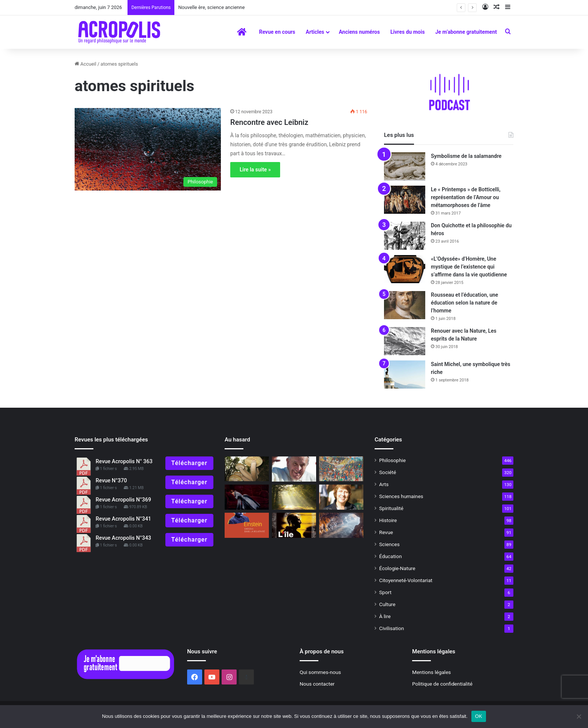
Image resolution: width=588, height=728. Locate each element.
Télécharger (189, 463)
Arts (384, 484)
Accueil (85, 64)
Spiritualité (391, 508)
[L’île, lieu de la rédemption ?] (294, 525)
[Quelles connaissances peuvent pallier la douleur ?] (247, 497)
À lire (385, 616)
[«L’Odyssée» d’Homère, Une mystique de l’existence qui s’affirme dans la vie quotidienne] (405, 269)
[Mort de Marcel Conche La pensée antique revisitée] (294, 497)
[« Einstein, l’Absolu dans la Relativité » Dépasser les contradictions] (247, 525)
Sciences (389, 544)
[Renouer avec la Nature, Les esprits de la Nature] (405, 341)
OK (479, 716)
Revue (386, 532)
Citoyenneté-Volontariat (406, 580)
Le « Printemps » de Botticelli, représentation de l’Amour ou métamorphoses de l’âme (466, 197)
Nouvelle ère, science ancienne (211, 7)
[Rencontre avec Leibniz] (148, 149)
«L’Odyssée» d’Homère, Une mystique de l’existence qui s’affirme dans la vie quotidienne (469, 267)
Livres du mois (408, 32)
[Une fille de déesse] (341, 497)
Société (388, 472)
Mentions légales (431, 672)
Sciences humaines (401, 496)
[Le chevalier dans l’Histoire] (341, 469)
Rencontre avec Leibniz (269, 122)
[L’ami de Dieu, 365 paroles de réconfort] (294, 469)
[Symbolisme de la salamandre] (405, 166)
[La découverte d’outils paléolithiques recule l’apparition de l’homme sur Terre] (341, 525)
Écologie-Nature (397, 568)
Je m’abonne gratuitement (466, 32)
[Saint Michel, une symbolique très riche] (405, 375)
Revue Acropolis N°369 (123, 500)
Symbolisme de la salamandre (466, 156)
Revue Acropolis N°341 (123, 519)
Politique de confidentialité (442, 684)
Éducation (391, 556)
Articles (315, 32)
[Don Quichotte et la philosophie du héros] (405, 236)
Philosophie (392, 460)
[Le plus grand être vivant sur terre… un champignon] (247, 469)
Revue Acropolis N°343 (123, 538)
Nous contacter (317, 684)
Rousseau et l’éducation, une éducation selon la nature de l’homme (464, 303)
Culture (387, 604)
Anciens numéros (359, 32)
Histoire (388, 520)
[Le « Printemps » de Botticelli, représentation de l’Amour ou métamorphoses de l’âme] (405, 200)
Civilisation (391, 628)
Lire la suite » (255, 170)
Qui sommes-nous (320, 672)
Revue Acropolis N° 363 (124, 462)
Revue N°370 (111, 481)
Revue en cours (277, 32)
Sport (385, 592)
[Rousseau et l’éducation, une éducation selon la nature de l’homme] (405, 305)
